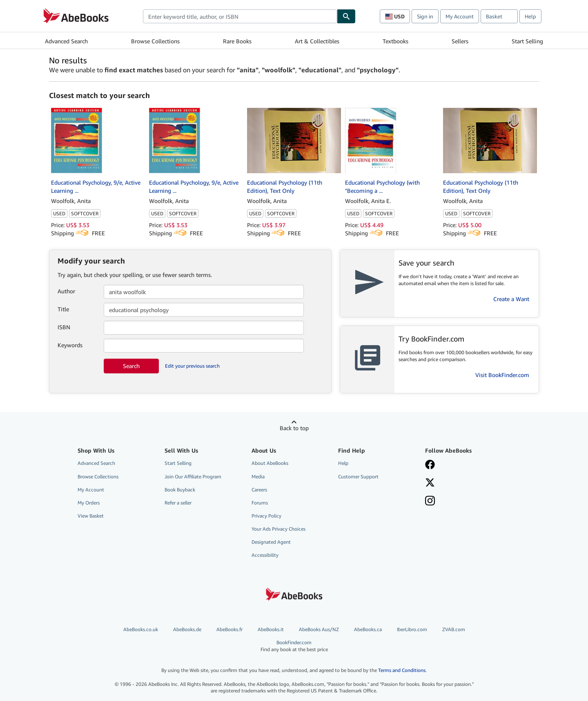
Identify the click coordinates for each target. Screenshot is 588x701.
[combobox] (240, 16)
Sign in (425, 16)
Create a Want (511, 299)
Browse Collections (155, 41)
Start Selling (527, 41)
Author (66, 291)
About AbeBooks (270, 463)
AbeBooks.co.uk (141, 629)
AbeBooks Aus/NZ (319, 629)
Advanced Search (66, 41)
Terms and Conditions (402, 670)
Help (530, 16)
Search (131, 366)
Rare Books (237, 41)
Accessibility (265, 555)
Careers (259, 490)
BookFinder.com (294, 646)
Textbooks (395, 41)
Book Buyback (180, 490)
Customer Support (358, 477)
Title (63, 309)
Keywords (70, 345)
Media (258, 477)
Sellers (460, 41)
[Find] (346, 16)
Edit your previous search (192, 366)
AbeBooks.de (187, 629)
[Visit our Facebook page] (430, 465)
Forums (260, 503)
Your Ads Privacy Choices (278, 529)
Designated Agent (271, 542)
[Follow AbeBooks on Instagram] (430, 502)
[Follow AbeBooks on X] (430, 483)
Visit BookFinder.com (502, 375)
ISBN (64, 327)
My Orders (89, 503)
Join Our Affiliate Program (193, 477)
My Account (460, 16)
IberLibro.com (412, 629)
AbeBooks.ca (368, 629)
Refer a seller (178, 503)
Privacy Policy (266, 516)
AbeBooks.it (271, 629)
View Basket (91, 516)
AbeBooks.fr (229, 629)
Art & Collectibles (317, 41)
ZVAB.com (454, 629)
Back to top (294, 428)
